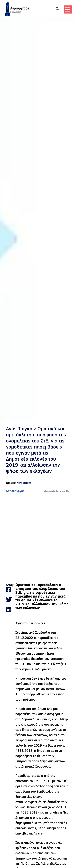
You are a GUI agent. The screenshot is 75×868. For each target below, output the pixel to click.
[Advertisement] (37, 538)
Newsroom (24, 483)
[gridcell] (42, 600)
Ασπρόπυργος (15, 491)
